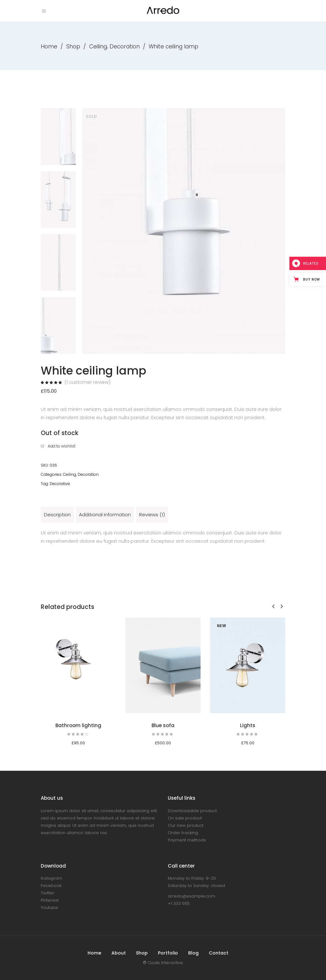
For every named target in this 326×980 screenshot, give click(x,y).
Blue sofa (163, 725)
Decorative (60, 484)
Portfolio (168, 953)
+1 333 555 (179, 903)
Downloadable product (192, 811)
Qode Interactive (165, 963)
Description (57, 515)
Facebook (51, 886)
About (119, 953)
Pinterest (50, 900)
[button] (58, 446)
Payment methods (187, 840)
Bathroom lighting (78, 725)
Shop (73, 46)
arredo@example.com (191, 896)
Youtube (49, 908)
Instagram (51, 878)
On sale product (185, 818)
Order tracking (183, 833)
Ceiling (98, 46)
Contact (219, 953)
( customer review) (87, 382)
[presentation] (273, 606)
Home (49, 46)
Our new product (186, 825)
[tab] (57, 515)
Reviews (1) (152, 515)
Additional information (105, 515)
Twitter (48, 893)
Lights (248, 725)
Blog (193, 953)
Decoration (125, 46)
